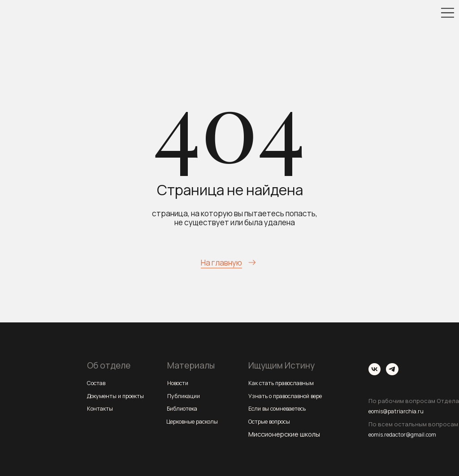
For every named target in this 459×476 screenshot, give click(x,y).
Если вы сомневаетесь (284, 408)
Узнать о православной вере (294, 395)
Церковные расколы (198, 421)
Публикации (186, 395)
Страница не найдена (230, 190)
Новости (180, 382)
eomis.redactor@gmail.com (411, 434)
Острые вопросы (275, 421)
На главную (221, 263)
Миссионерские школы (284, 434)
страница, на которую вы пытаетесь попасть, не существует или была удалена (235, 218)
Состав (98, 382)
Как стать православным (287, 382)
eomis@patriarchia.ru (401, 411)
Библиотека (185, 408)
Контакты (102, 408)
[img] (448, 13)
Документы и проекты (121, 395)
